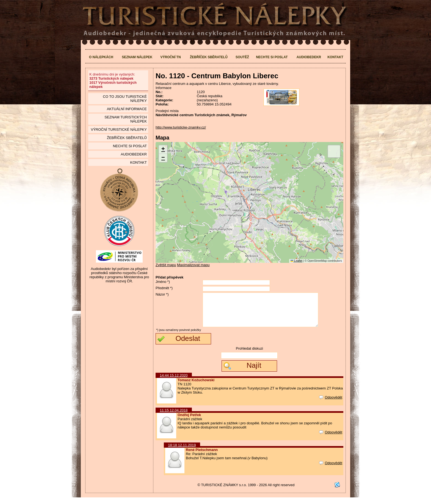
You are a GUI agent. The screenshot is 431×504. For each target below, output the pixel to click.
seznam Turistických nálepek (126, 119)
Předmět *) (164, 288)
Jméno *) (163, 282)
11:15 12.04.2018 (174, 417)
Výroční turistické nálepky (119, 130)
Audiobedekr (309, 57)
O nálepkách (101, 57)
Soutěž (242, 57)
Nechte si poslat (272, 57)
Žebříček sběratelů (209, 57)
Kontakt (335, 57)
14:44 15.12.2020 (174, 382)
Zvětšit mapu (166, 265)
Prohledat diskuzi (249, 355)
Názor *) (162, 294)
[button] (163, 150)
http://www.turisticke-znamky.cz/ (181, 127)
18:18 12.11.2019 (182, 452)
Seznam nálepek (137, 57)
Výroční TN (171, 57)
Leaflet (296, 261)
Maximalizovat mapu (193, 265)
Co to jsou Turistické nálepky (125, 99)
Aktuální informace (127, 109)
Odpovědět (331, 404)
